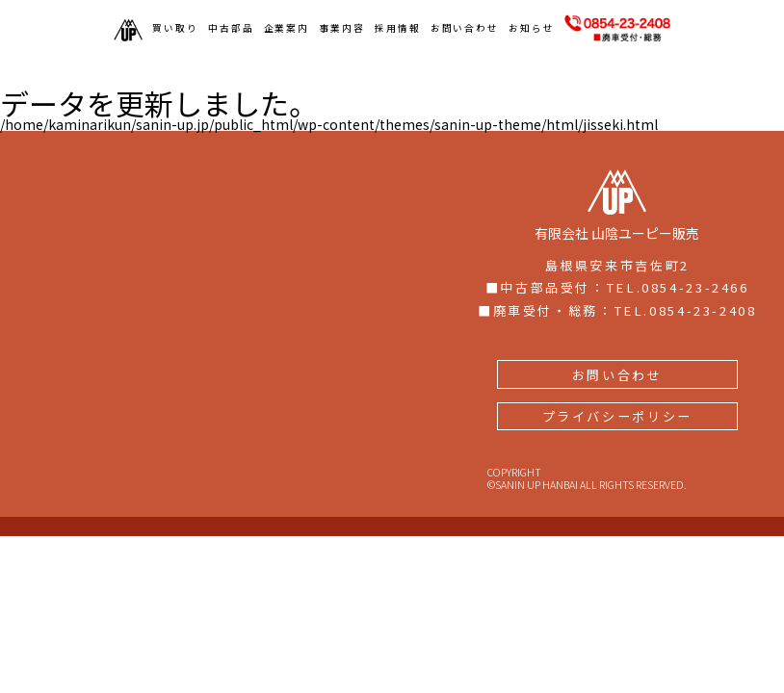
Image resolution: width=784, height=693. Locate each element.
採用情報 (398, 29)
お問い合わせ (465, 29)
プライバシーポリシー (617, 357)
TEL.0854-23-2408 (685, 251)
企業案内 (287, 29)
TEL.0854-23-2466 (678, 228)
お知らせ (532, 29)
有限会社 (617, 145)
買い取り (175, 29)
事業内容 (342, 29)
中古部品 (231, 29)
